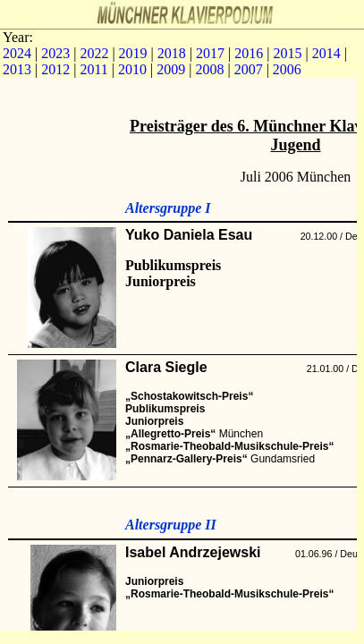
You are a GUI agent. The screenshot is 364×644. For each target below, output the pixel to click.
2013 (17, 69)
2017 (210, 53)
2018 (172, 53)
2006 (287, 69)
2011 (93, 69)
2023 (55, 53)
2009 (171, 69)
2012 (55, 69)
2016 (249, 53)
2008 (209, 69)
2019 (133, 53)
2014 (326, 53)
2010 (132, 69)
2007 (249, 69)
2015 (287, 53)
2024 (17, 53)
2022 (94, 53)
